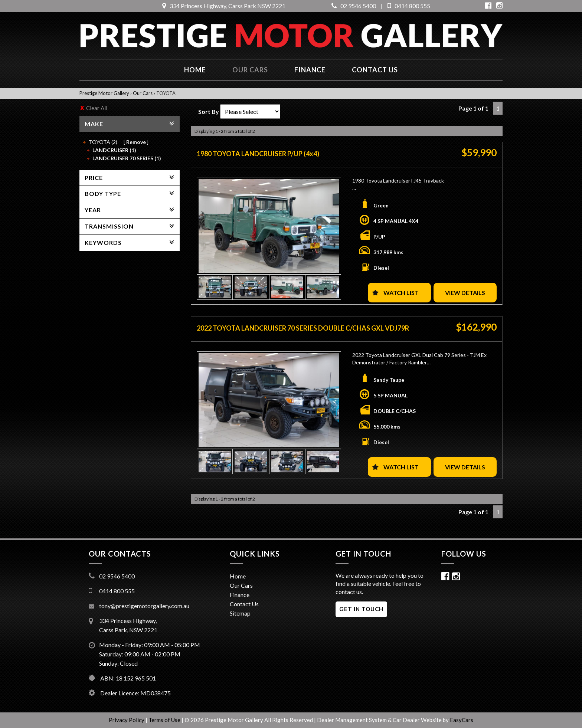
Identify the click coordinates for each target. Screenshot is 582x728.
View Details (465, 293)
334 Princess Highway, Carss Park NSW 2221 (224, 6)
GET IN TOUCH (361, 609)
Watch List (401, 293)
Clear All (97, 108)
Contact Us (244, 604)
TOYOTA (166, 93)
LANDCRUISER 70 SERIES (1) (127, 158)
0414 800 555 (409, 6)
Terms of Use (165, 720)
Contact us (375, 70)
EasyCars (462, 720)
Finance (310, 70)
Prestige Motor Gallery (104, 93)
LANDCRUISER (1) (114, 150)
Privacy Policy (127, 720)
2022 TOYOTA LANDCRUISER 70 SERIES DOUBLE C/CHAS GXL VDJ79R (303, 328)
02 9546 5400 (354, 6)
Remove (136, 142)
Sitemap (240, 613)
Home (195, 70)
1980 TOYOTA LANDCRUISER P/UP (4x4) (258, 154)
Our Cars (250, 70)
